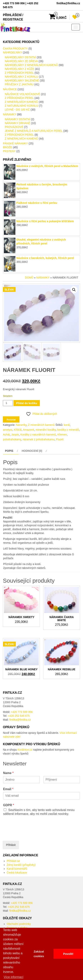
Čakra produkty (15, 49)
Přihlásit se (13, 861)
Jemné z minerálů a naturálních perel (34, 131)
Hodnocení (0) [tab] (32, 451)
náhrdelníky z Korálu (21, 77)
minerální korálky (46, 430)
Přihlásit (11, 845)
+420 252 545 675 (19, 716)
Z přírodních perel (19, 73)
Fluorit (60, 439)
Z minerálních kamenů (21, 102)
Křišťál (18, 430)
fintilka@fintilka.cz (20, 720)
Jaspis (15, 435)
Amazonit (29, 430)
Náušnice (10, 89)
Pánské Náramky (15, 143)
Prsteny (9, 151)
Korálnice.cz (25, 750)
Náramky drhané (18, 123)
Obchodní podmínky (19, 924)
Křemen (62, 435)
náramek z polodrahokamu (39, 439)
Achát (6, 435)
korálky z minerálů (68, 430)
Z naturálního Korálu (21, 106)
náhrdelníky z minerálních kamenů (31, 65)
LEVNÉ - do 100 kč (17, 110)
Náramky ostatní (17, 119)
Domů (29, 278)
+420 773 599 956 (22, 712)
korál (67, 425)
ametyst (8, 430)
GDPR (9, 805)
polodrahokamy (12, 439)
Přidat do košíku (27, 403)
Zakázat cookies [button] (39, 954)
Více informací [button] (13, 977)
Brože (8, 147)
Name (8, 773)
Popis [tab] (9, 451)
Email (8, 789)
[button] (74, 290)
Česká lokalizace (17, 873)
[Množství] (8, 403)
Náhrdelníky (12, 52)
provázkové (14, 127)
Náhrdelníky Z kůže (20, 69)
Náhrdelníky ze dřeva (21, 61)
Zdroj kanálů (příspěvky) (21, 865)
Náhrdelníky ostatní (20, 57)
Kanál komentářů (17, 869)
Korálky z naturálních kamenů (38, 435)
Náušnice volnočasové (23, 94)
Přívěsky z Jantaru (19, 84)
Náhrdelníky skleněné (22, 81)
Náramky (10, 114)
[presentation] (32, 834)
